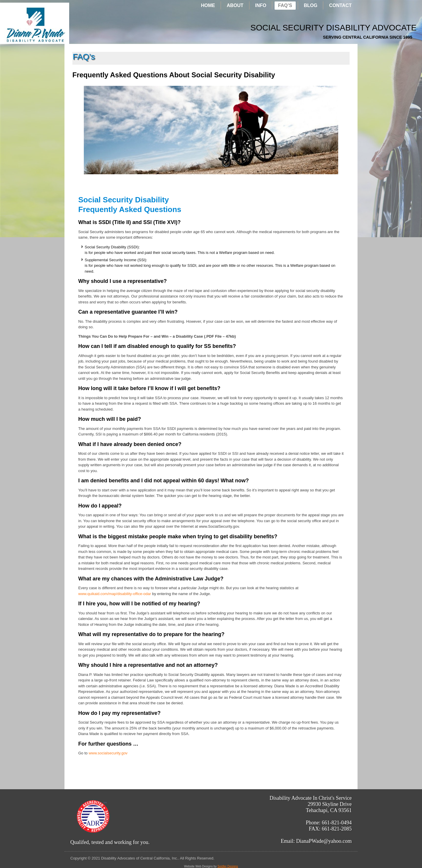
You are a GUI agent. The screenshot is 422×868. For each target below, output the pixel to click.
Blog (311, 5)
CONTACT (340, 5)
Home (208, 5)
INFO (261, 5)
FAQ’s (285, 5)
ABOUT (235, 5)
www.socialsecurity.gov (108, 753)
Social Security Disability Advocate (276, 28)
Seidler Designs (228, 866)
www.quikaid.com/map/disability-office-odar (115, 594)
